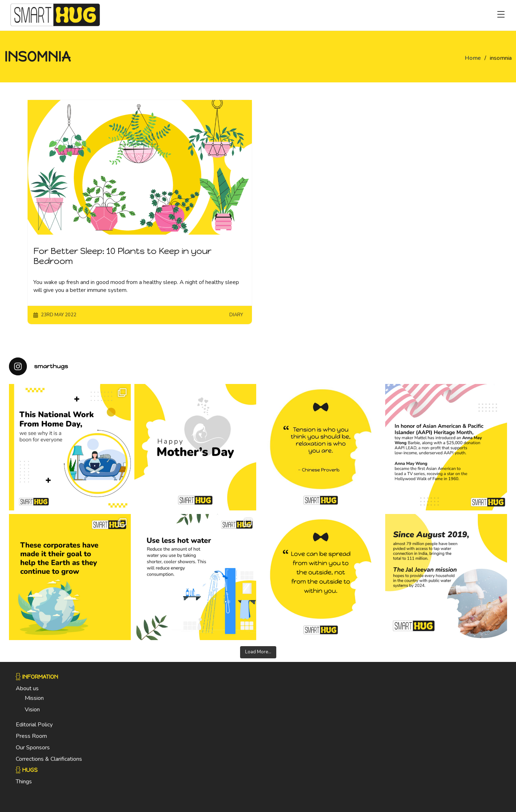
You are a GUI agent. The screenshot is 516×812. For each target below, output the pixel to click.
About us (27, 688)
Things (24, 782)
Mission (34, 698)
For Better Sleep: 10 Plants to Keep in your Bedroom (122, 256)
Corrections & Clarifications (49, 759)
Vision (32, 710)
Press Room (31, 736)
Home (473, 58)
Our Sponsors (33, 748)
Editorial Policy (34, 725)
